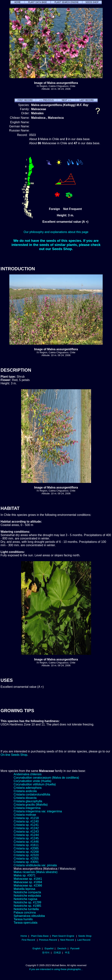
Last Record (84, 940)
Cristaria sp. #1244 (26, 835)
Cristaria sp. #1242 (26, 828)
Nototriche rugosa (25, 899)
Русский (75, 948)
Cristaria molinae (25, 815)
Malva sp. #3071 (25, 875)
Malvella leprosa (24, 889)
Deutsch (62, 948)
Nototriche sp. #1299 (27, 902)
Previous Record (48, 940)
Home (24, 936)
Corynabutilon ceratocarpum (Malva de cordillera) (46, 778)
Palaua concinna (25, 912)
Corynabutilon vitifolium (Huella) (35, 784)
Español (49, 948)
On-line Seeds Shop (14, 755)
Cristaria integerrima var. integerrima (38, 811)
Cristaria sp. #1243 (26, 832)
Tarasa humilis (23, 919)
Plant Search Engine (63, 936)
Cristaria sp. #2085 (26, 848)
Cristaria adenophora (28, 788)
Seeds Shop (85, 936)
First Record (28, 940)
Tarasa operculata (25, 923)
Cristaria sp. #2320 (26, 855)
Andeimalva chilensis (28, 774)
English (37, 948)
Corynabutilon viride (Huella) (32, 781)
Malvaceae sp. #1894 (28, 882)
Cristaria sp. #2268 (26, 852)
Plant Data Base (40, 936)
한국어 (46, 953)
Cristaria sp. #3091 (26, 862)
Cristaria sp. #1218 (26, 818)
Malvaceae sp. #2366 (28, 886)
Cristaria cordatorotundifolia (32, 794)
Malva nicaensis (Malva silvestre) (36, 872)
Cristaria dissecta (25, 798)
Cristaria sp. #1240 (26, 821)
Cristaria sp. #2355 (26, 859)
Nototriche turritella (26, 909)
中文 (67, 953)
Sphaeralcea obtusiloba (29, 916)
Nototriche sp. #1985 (27, 906)
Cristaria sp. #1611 (26, 845)
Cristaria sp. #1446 (26, 842)
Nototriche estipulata (27, 896)
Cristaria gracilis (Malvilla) (31, 805)
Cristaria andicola (25, 791)
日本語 (57, 953)
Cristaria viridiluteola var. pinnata (35, 865)
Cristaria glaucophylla (28, 801)
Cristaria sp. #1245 (26, 838)
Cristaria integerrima (27, 808)
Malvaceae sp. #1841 (28, 879)
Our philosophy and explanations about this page (56, 232)
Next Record (67, 940)
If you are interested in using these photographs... (56, 969)
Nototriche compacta (27, 892)
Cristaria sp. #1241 (26, 825)
